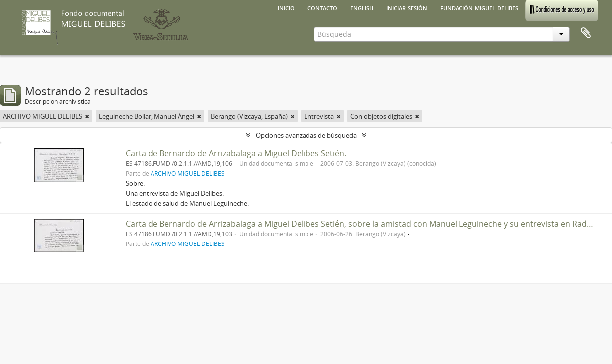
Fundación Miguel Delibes (479, 7)
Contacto (322, 7)
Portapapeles (586, 33)
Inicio (286, 7)
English (362, 7)
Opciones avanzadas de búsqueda (306, 135)
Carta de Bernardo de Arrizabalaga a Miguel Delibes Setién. (236, 153)
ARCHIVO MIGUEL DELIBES (188, 173)
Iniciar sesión (407, 7)
